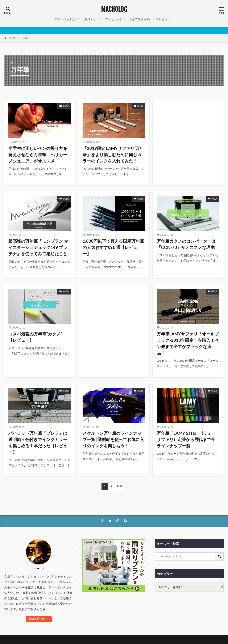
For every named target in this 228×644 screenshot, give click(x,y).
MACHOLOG (114, 9)
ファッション (114, 19)
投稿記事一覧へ (38, 619)
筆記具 (66, 106)
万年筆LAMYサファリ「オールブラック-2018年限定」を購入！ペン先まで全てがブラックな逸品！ (188, 343)
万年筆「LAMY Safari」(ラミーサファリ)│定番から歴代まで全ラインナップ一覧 (186, 439)
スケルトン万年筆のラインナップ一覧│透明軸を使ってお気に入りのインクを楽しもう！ (113, 439)
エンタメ (162, 19)
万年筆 (26, 38)
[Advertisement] (188, 128)
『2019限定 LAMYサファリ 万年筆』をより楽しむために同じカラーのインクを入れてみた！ (113, 154)
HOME (12, 38)
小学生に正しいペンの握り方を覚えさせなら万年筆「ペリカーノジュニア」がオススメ (38, 154)
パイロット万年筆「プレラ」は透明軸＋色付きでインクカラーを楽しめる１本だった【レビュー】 (38, 442)
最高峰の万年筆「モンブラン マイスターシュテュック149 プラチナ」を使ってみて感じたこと (38, 247)
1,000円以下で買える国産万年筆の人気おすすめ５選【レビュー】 (113, 247)
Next (120, 486)
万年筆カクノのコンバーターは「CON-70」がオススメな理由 (186, 244)
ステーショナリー (66, 19)
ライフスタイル (139, 19)
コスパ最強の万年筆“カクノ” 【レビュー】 (35, 337)
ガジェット (91, 19)
